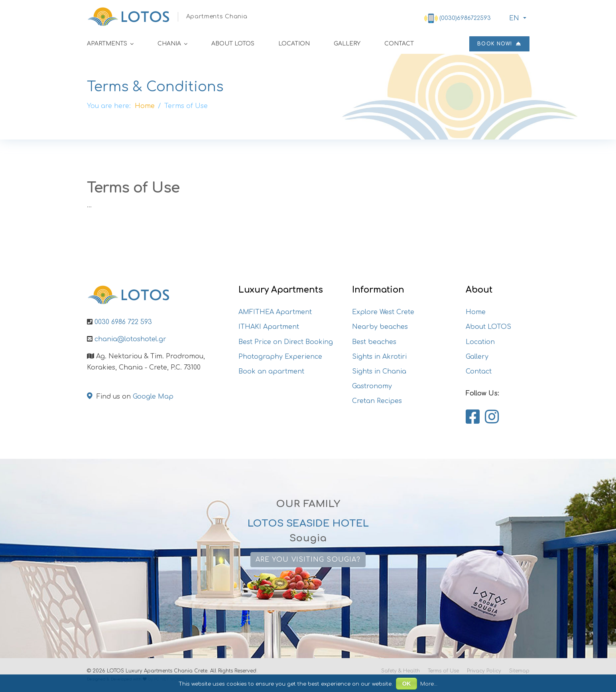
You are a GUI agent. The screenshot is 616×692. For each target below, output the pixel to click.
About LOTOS (233, 44)
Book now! (499, 44)
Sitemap (519, 671)
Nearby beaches (380, 327)
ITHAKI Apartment (269, 327)
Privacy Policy (484, 671)
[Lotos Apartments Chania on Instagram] (492, 417)
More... (429, 684)
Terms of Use (443, 671)
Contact (399, 44)
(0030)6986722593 (465, 18)
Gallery (347, 44)
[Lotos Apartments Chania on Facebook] (473, 417)
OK (407, 684)
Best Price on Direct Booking (286, 342)
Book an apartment (271, 372)
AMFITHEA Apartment (275, 312)
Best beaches (374, 342)
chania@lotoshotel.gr (130, 339)
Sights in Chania (379, 372)
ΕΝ (513, 18)
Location (294, 44)
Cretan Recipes (377, 401)
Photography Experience (280, 357)
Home (476, 312)
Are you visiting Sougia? (308, 560)
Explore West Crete (383, 312)
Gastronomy (372, 386)
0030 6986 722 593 (123, 322)
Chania (169, 44)
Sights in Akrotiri (379, 357)
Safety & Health (400, 671)
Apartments (107, 44)
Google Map (153, 397)
